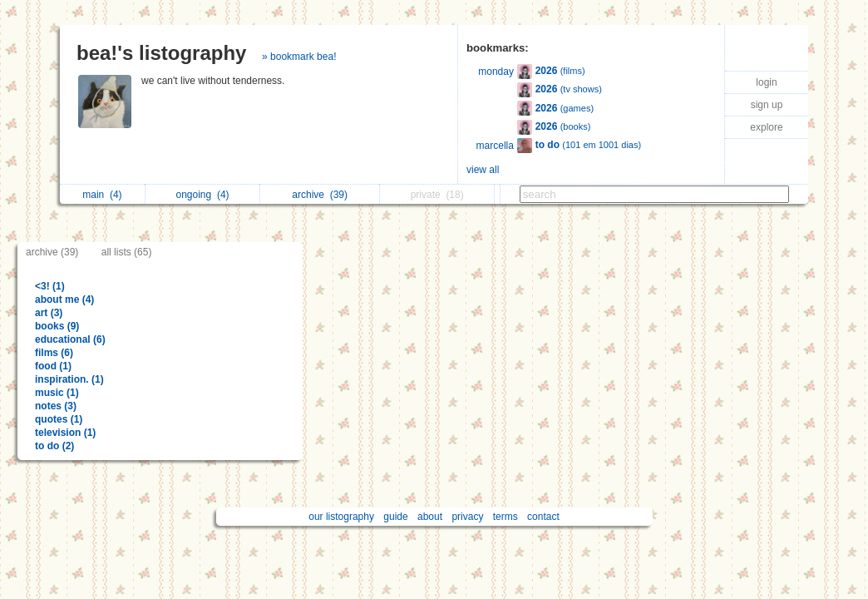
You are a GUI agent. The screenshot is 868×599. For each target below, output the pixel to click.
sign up (767, 105)
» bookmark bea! (299, 57)
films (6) (54, 353)
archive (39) (52, 252)
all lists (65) (127, 252)
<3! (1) (50, 286)
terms (506, 517)
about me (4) (64, 299)
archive (320, 195)
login (766, 82)
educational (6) (70, 339)
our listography (341, 517)
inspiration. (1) (69, 379)
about (430, 517)
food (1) (53, 366)
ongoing (203, 195)
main (102, 195)
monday (496, 72)
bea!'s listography (161, 53)
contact (543, 517)
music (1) (57, 393)
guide (395, 517)
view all (483, 170)
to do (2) (54, 446)
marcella (495, 146)
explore (766, 127)
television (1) (65, 433)
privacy (467, 517)
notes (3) (56, 406)
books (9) (57, 326)
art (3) (49, 313)
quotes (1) (59, 419)
